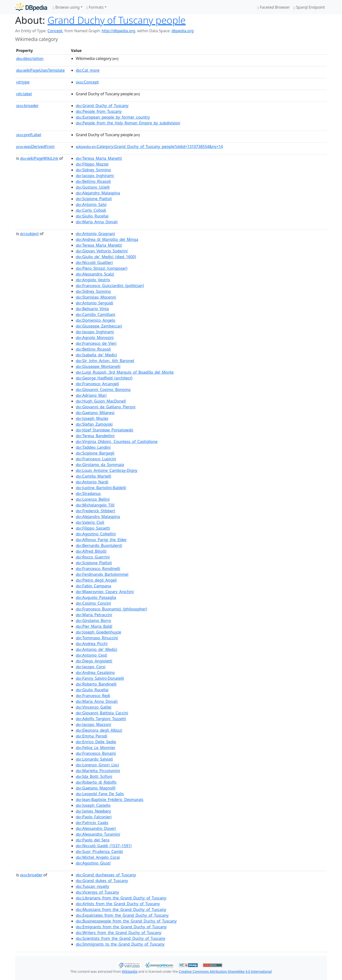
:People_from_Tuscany (99, 111)
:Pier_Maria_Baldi (94, 626)
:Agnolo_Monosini (95, 338)
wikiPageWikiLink (39, 158)
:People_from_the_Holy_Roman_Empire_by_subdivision (128, 123)
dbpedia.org (183, 31)
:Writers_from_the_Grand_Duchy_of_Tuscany (119, 933)
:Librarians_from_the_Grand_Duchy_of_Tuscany (121, 898)
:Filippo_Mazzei (92, 164)
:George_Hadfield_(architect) (104, 378)
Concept (55, 31)
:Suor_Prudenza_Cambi (99, 852)
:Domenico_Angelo (95, 320)
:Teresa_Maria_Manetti (99, 158)
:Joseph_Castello (93, 805)
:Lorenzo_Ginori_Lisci (97, 765)
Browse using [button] (66, 7)
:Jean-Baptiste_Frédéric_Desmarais (110, 800)
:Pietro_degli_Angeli (96, 580)
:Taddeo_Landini (93, 447)
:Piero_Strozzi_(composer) (102, 268)
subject (29, 234)
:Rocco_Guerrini (93, 557)
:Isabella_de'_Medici (96, 355)
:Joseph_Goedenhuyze (98, 632)
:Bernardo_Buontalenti (99, 545)
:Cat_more (88, 70)
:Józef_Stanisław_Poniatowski (104, 430)
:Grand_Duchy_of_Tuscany (102, 106)
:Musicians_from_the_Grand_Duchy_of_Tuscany (121, 910)
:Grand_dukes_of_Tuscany (102, 881)
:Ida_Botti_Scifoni (94, 776)
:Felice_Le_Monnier (96, 748)
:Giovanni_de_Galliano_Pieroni (106, 407)
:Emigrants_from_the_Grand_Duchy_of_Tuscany (121, 927)
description (30, 58)
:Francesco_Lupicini (96, 459)
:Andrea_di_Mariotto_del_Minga (107, 239)
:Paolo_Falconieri (94, 817)
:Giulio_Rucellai (92, 216)
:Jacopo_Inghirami (95, 176)
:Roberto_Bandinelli (96, 684)
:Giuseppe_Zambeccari (99, 326)
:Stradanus (88, 493)
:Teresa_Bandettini (95, 436)
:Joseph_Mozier (92, 418)
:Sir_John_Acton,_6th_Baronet (105, 361)
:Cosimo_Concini (93, 603)
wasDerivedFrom (35, 147)
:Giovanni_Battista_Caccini (102, 713)
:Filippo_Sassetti (93, 528)
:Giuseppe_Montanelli (98, 366)
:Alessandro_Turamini (98, 834)
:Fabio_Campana (93, 586)
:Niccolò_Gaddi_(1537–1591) (104, 846)
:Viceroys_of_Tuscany (97, 892)
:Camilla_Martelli (93, 476)
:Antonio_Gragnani (95, 234)
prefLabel (29, 135)
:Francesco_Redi (93, 696)
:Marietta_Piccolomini (98, 771)
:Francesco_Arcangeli (97, 384)
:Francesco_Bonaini (96, 753)
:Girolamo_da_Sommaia (100, 465)
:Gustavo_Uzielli (93, 187)
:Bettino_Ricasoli (93, 181)
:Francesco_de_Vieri (96, 343)
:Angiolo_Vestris (93, 280)
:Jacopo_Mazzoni (93, 724)
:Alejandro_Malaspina (98, 193)
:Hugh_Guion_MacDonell (101, 401)
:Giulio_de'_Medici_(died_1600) (106, 257)
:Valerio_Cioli (90, 522)
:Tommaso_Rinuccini (97, 638)
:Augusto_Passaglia (96, 597)
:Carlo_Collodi (91, 210)
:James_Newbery (93, 811)
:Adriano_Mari (91, 395)
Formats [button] (95, 7)
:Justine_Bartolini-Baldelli (101, 488)
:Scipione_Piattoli (94, 199)
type (23, 82)
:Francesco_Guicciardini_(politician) (110, 286)
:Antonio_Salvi (91, 205)
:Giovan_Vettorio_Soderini (102, 251)
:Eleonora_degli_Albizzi (99, 730)
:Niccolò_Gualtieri (94, 263)
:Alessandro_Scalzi (95, 274)
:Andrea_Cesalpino (95, 673)
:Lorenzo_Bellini (93, 499)
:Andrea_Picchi (92, 644)
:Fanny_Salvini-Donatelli (100, 678)
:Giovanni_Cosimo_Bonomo (103, 390)
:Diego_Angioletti (94, 661)
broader (27, 106)
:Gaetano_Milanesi (95, 413)
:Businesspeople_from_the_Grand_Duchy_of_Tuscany (126, 921)
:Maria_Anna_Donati (97, 222)
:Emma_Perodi (92, 736)
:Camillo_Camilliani (95, 314)
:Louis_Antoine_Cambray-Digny (107, 470)
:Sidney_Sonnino (93, 170)
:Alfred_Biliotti (91, 551)
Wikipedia (130, 971)
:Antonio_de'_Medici (96, 649)
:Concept (87, 82)
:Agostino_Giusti (93, 863)
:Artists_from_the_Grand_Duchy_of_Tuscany (118, 904)
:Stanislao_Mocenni (96, 297)
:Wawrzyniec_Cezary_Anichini (105, 592)
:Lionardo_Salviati (94, 759)
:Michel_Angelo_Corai (98, 857)
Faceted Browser (274, 7)
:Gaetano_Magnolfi (96, 788)
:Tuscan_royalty (92, 886)
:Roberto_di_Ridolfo (96, 782)
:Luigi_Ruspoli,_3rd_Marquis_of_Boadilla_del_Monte (125, 372)
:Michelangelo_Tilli (95, 505)
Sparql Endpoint (309, 7)
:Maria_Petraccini (94, 615)
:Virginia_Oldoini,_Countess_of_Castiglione (117, 442)
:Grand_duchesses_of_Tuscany (106, 875)
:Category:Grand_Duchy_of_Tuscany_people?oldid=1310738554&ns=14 (149, 147)
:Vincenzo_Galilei (94, 707)
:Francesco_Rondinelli (98, 569)
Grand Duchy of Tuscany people (117, 20)
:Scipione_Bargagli (95, 453)
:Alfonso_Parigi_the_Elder (101, 540)
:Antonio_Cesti (91, 655)
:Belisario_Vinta (92, 309)
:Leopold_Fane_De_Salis (100, 794)
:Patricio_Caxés (92, 823)
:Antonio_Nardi (92, 482)
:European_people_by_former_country (113, 117)
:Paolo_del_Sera (93, 840)
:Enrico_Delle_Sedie (96, 742)
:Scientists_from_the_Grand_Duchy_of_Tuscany (120, 938)
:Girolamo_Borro (93, 621)
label (24, 94)
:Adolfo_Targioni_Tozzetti (101, 719)
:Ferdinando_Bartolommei (102, 574)
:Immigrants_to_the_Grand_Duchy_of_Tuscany (120, 944)
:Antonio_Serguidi (95, 303)
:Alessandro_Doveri (96, 828)
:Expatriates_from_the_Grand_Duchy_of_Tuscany (122, 915)
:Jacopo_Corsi (91, 667)
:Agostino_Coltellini (96, 534)
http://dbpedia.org (118, 31)
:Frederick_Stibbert (95, 511)
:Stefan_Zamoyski (94, 424)
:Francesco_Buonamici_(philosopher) (111, 609)
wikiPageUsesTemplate (40, 70)
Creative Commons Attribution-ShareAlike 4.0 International (225, 971)
